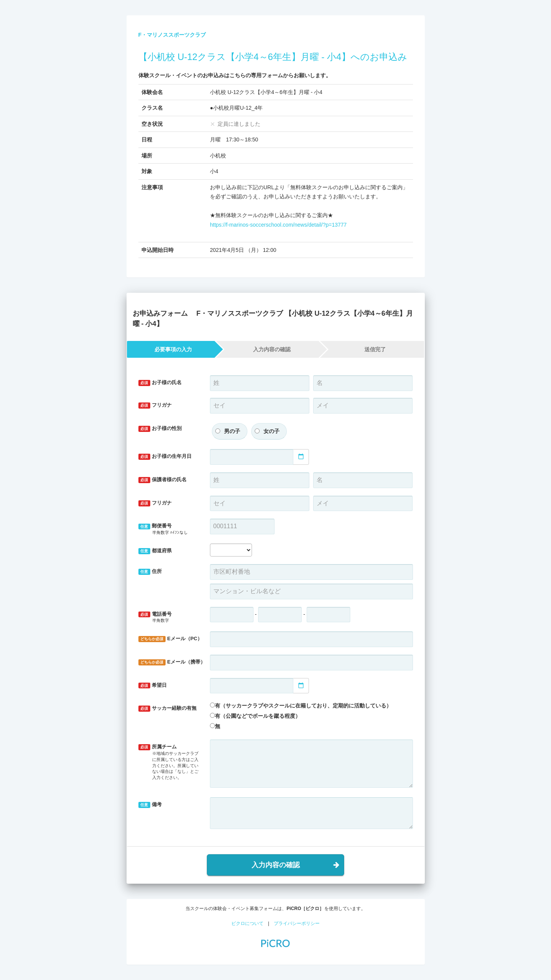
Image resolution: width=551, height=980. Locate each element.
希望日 (153, 686)
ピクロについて (247, 923)
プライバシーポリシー (297, 923)
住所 (150, 572)
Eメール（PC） (170, 639)
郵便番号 (168, 529)
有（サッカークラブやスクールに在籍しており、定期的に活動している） (303, 706)
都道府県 (155, 551)
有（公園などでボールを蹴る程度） (258, 716)
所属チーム (168, 762)
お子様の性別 (160, 429)
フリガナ (155, 405)
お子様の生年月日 (165, 457)
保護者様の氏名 (163, 480)
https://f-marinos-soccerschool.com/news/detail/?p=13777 (278, 225)
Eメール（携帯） (171, 662)
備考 (150, 805)
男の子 (232, 431)
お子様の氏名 (160, 383)
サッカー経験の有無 (168, 708)
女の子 (271, 431)
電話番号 (168, 617)
